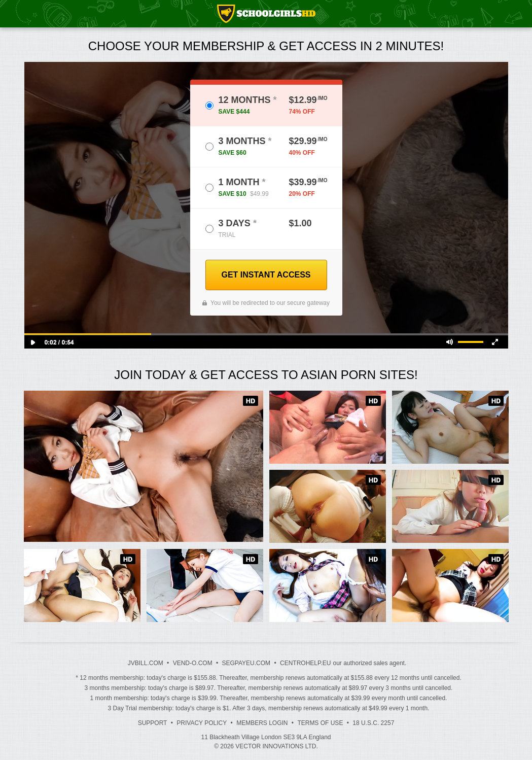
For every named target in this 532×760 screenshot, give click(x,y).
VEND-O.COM (193, 663)
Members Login (262, 723)
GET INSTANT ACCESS (266, 275)
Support (153, 723)
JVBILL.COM (146, 663)
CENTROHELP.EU (305, 663)
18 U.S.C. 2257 (373, 723)
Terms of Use (320, 723)
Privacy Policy (202, 723)
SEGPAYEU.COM (246, 663)
